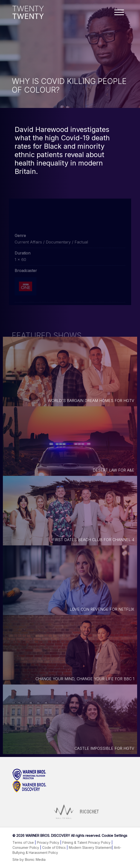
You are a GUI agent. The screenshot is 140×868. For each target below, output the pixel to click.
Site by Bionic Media (29, 860)
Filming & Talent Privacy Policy (86, 842)
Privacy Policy (48, 842)
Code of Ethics (54, 847)
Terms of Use (23, 842)
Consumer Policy (26, 847)
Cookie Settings (114, 836)
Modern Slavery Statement (90, 847)
